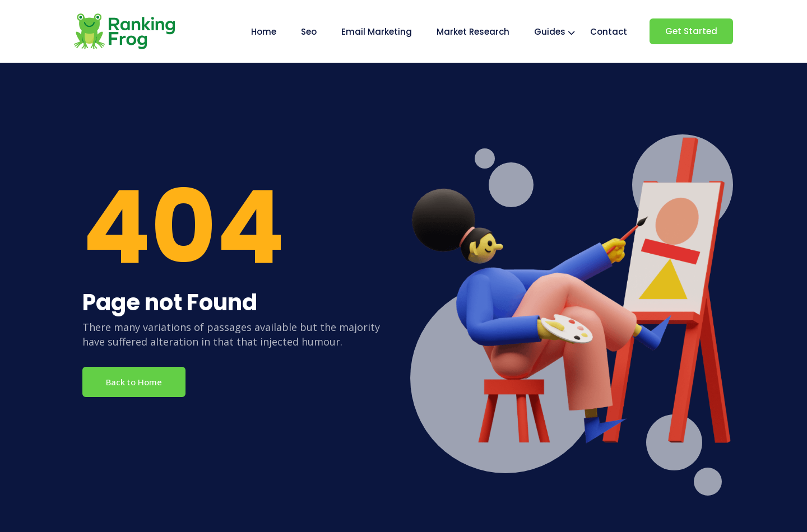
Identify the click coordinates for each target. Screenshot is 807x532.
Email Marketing (377, 32)
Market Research (473, 32)
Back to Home (134, 382)
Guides (550, 32)
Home (264, 32)
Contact (609, 32)
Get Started (691, 31)
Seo (309, 32)
